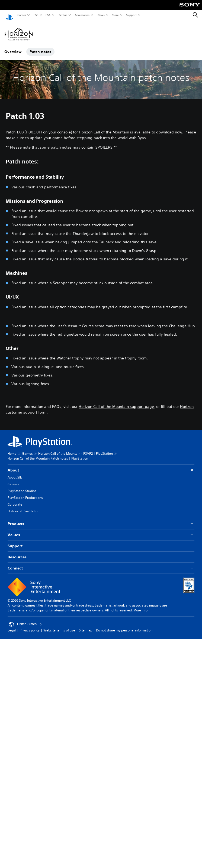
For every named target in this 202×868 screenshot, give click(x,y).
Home (12, 449)
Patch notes (40, 47)
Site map (86, 625)
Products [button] (101, 519)
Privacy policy (30, 625)
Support (131, 15)
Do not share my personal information (124, 625)
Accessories (82, 15)
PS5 (36, 15)
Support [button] (101, 541)
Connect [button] (101, 563)
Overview (13, 47)
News (101, 15)
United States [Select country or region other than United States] (25, 619)
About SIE (15, 472)
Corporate (15, 499)
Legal (12, 625)
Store (115, 15)
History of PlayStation (23, 506)
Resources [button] (101, 552)
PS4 (48, 15)
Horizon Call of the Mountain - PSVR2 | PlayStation (76, 449)
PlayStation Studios (22, 486)
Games (21, 15)
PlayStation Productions (25, 493)
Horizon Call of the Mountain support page (116, 402)
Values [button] (101, 530)
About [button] (101, 465)
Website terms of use (59, 625)
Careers (13, 479)
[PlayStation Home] (9, 15)
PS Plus (62, 15)
